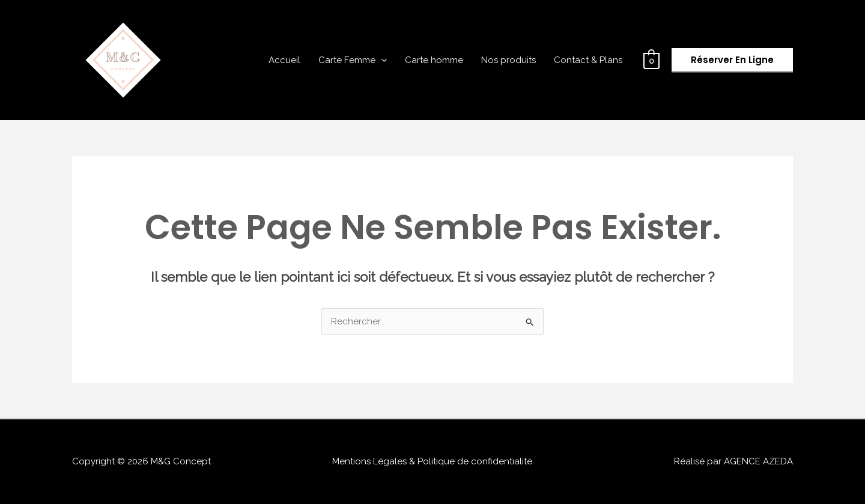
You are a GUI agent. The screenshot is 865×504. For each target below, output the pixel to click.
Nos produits (508, 60)
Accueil (284, 60)
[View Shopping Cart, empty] (651, 60)
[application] (381, 60)
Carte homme (434, 60)
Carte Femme (353, 60)
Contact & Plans (588, 60)
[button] (732, 60)
